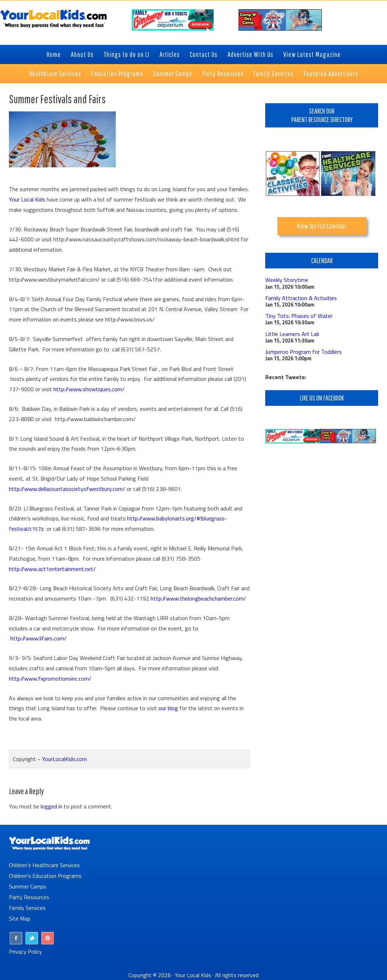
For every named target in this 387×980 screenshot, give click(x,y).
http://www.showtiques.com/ (89, 389)
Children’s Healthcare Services (44, 865)
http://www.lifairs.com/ (38, 638)
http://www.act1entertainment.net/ (52, 569)
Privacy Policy (25, 952)
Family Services (27, 908)
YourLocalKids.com (64, 759)
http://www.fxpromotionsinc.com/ (50, 678)
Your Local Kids (27, 199)
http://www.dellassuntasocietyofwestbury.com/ (67, 489)
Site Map (20, 918)
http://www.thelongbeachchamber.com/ (198, 598)
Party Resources (29, 897)
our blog (168, 708)
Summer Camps (28, 886)
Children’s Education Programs (45, 876)
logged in (51, 806)
